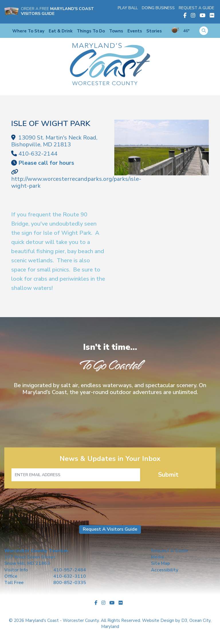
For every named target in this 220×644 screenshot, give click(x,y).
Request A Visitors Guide (110, 529)
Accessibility (165, 570)
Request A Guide (197, 8)
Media (157, 557)
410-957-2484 (70, 570)
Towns (116, 31)
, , (54, 141)
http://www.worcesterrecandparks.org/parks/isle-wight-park (76, 182)
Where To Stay (28, 31)
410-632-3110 (70, 576)
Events (135, 31)
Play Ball (128, 8)
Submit (168, 475)
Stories (154, 31)
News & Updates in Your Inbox (110, 459)
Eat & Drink (61, 31)
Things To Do (91, 31)
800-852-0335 (70, 583)
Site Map (160, 563)
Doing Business (158, 8)
